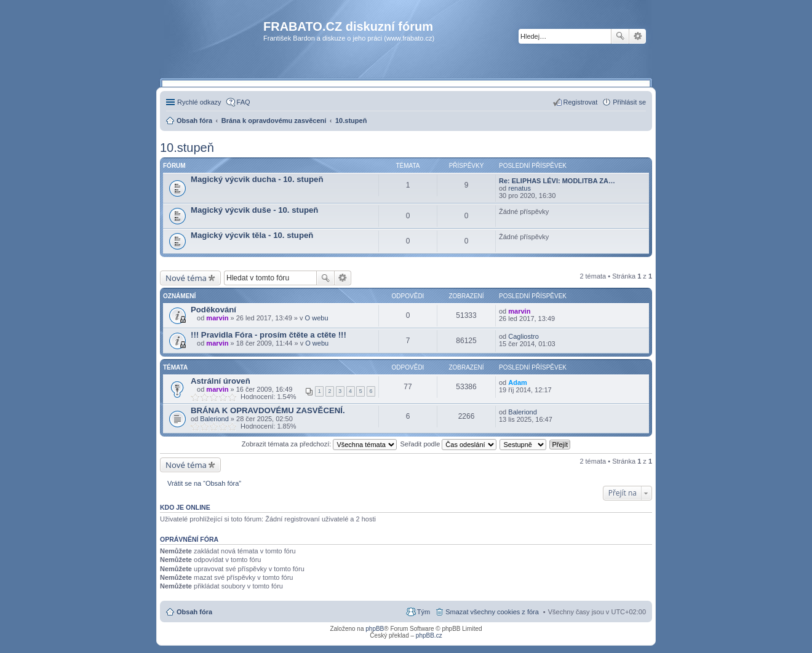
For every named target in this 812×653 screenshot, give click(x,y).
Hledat (620, 36)
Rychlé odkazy (199, 102)
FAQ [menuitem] (244, 102)
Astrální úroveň (221, 381)
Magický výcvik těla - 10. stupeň (252, 235)
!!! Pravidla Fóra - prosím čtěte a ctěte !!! (269, 335)
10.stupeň (187, 148)
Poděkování (213, 310)
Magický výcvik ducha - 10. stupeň (257, 179)
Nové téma (186, 278)
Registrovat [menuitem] (581, 102)
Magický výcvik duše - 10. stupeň (254, 210)
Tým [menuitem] (424, 612)
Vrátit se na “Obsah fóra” (204, 483)
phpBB (375, 629)
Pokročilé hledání (638, 36)
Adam (518, 382)
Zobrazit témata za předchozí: (320, 444)
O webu (317, 318)
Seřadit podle (448, 444)
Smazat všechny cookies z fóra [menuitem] (492, 612)
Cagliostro (523, 336)
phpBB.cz (429, 635)
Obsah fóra (194, 612)
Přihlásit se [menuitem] (629, 102)
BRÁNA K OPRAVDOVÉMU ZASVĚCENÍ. (268, 410)
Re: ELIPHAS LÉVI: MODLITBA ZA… (557, 181)
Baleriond (214, 419)
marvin (217, 318)
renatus (519, 188)
